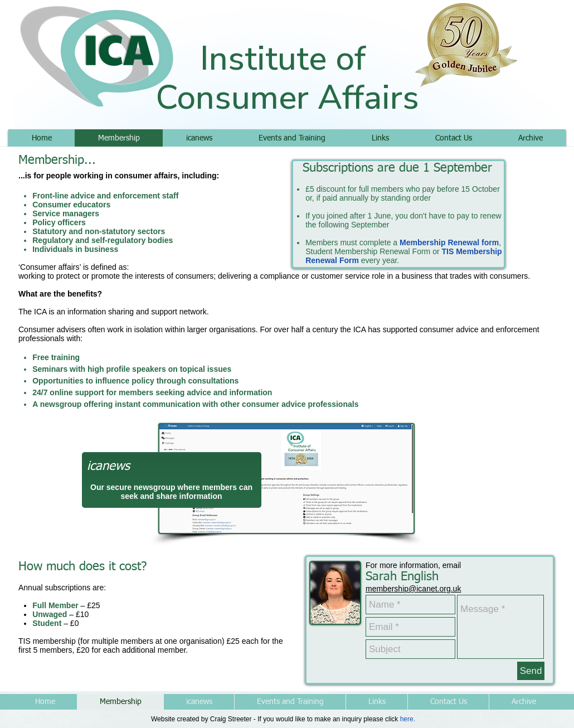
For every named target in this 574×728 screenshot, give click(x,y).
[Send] (531, 671)
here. (408, 719)
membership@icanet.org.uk (413, 589)
